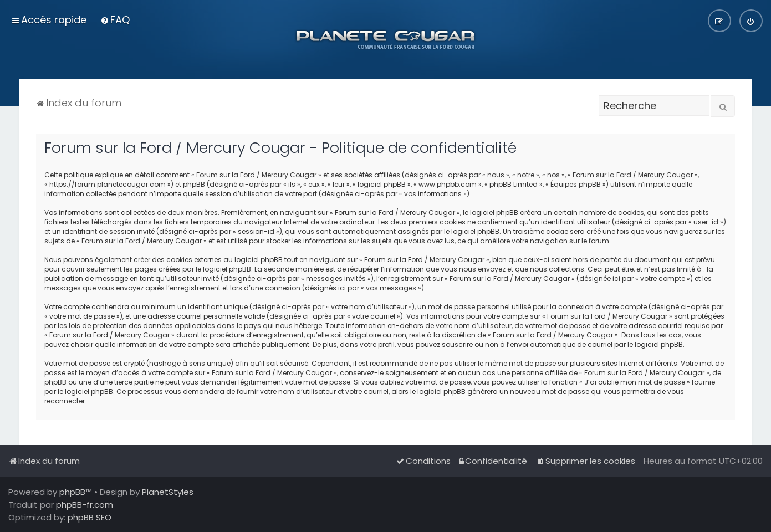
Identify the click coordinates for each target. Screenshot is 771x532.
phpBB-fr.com (85, 505)
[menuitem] (115, 20)
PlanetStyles (168, 492)
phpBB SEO (90, 517)
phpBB (72, 492)
